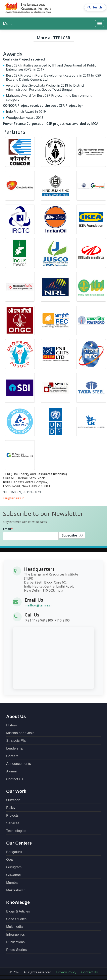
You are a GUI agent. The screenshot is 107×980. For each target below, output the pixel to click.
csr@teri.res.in (14, 498)
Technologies (16, 831)
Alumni (11, 771)
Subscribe (69, 535)
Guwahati (13, 875)
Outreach (13, 800)
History (12, 725)
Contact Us (15, 779)
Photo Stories (16, 950)
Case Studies (16, 919)
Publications (15, 942)
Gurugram (14, 867)
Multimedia (14, 927)
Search (95, 7)
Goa (9, 860)
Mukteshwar (15, 890)
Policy (11, 808)
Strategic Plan (17, 741)
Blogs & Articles (18, 911)
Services (13, 823)
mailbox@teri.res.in (39, 605)
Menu (8, 24)
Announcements (19, 764)
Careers (12, 756)
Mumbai (12, 883)
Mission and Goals (20, 733)
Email (7, 529)
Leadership (15, 748)
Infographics (16, 934)
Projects (12, 816)
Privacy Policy (66, 972)
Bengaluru (14, 852)
